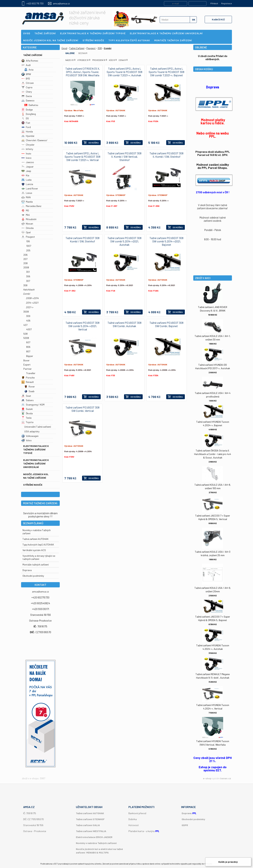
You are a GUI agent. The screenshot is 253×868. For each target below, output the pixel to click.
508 (25, 334)
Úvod (64, 48)
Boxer (26, 360)
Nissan (27, 224)
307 (28, 281)
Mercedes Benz (31, 206)
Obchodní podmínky (193, 819)
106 (28, 241)
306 (28, 276)
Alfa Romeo (30, 61)
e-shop (207, 778)
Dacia (27, 96)
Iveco (26, 158)
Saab (29, 391)
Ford (26, 127)
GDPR (185, 825)
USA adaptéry (32, 431)
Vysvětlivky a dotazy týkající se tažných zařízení (39, 557)
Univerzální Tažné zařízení (38, 427)
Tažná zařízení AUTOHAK (35, 539)
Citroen (28, 83)
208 (25, 263)
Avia (29, 70)
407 (25, 325)
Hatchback (29, 289)
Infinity (27, 149)
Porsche (28, 378)
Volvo (27, 440)
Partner (27, 369)
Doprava (27, 570)
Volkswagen (30, 436)
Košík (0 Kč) (218, 19)
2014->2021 (32, 303)
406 (28, 321)
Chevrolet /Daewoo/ (34, 140)
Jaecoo (28, 162)
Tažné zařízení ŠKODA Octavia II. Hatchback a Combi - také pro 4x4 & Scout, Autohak (213, 454)
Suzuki (27, 409)
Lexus (27, 193)
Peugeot (28, 237)
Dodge (27, 110)
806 (28, 347)
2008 (26, 267)
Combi (27, 294)
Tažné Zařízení (33, 55)
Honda (27, 131)
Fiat (26, 123)
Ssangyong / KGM (33, 405)
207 (25, 259)
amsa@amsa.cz (61, 3)
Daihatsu (31, 105)
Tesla (26, 418)
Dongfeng (29, 114)
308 (25, 285)
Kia (25, 175)
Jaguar (27, 167)
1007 (29, 246)
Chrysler (28, 145)
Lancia (27, 184)
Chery (27, 92)
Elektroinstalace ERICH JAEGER (94, 837)
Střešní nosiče (33, 485)
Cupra (27, 87)
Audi (26, 65)
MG (25, 210)
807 (28, 351)
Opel (26, 232)
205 (28, 250)
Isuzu (26, 153)
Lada (26, 180)
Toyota (27, 422)
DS (25, 118)
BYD (26, 78)
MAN (26, 197)
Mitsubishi (29, 219)
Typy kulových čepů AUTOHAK (38, 544)
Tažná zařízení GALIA (88, 825)
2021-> (30, 307)
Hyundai (28, 136)
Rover (30, 386)
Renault (28, 382)
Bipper (30, 356)
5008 (26, 338)
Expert (27, 365)
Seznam (83, 53)
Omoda (27, 228)
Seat (26, 396)
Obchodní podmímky (33, 576)
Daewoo (28, 100)
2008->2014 (32, 298)
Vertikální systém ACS (34, 550)
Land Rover (30, 188)
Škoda (27, 413)
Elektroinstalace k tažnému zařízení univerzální (36, 463)
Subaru (27, 400)
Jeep (26, 171)
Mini (26, 215)
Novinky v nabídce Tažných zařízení (96, 843)
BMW (26, 74)
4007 (29, 329)
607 (28, 342)
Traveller (31, 373)
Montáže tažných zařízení (36, 564)
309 (28, 316)
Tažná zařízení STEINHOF (90, 819)
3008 (26, 312)
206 (25, 255)
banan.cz (226, 778)
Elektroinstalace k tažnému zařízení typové (36, 449)
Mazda (27, 202)
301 (28, 272)
